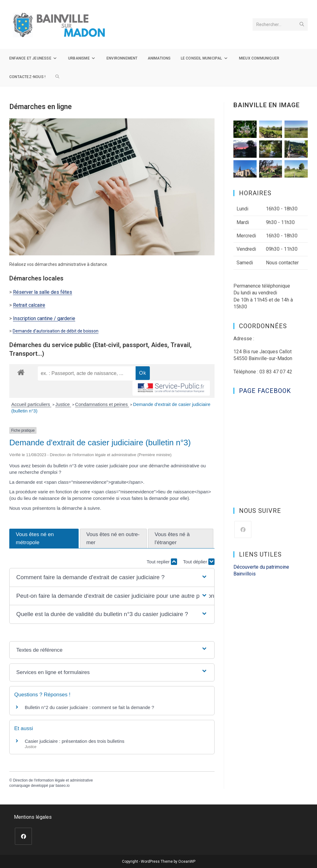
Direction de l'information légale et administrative (53, 780)
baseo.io (62, 786)
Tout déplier (199, 562)
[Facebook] (243, 529)
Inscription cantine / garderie (44, 318)
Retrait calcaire (29, 305)
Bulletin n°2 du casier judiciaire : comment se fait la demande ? (89, 707)
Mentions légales (33, 817)
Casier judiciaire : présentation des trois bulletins (75, 741)
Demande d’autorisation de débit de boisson (56, 331)
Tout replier (162, 562)
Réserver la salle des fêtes (43, 292)
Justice (63, 404)
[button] (112, 577)
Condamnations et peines (102, 404)
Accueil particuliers (31, 404)
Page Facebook (265, 391)
